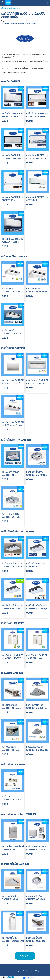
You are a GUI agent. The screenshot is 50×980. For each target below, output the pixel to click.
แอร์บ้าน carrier (39, 21)
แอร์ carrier (9, 21)
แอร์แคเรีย (18, 21)
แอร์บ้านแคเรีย (28, 21)
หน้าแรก (4, 8)
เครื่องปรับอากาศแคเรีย (9, 23)
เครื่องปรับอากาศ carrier (27, 23)
